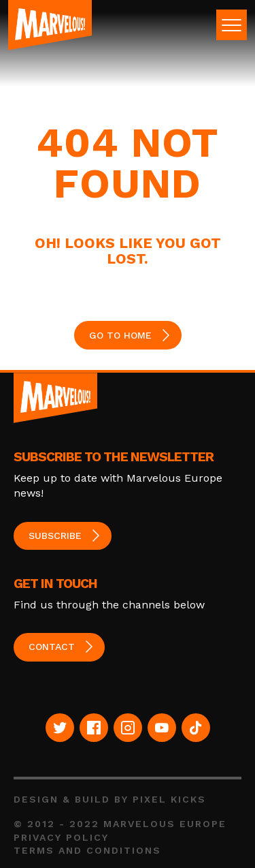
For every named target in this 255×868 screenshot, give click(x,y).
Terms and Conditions (87, 850)
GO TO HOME (120, 335)
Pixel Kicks (169, 799)
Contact (52, 647)
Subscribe (55, 536)
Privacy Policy (61, 837)
